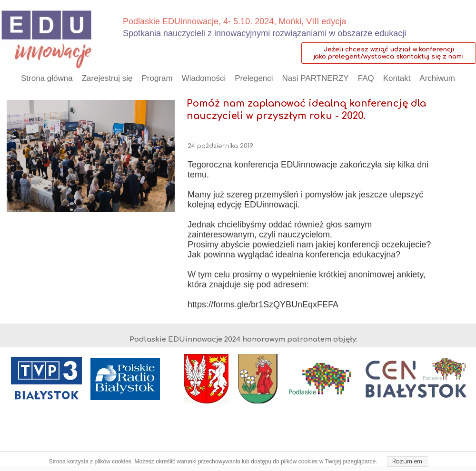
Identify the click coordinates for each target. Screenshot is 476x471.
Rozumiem (407, 461)
